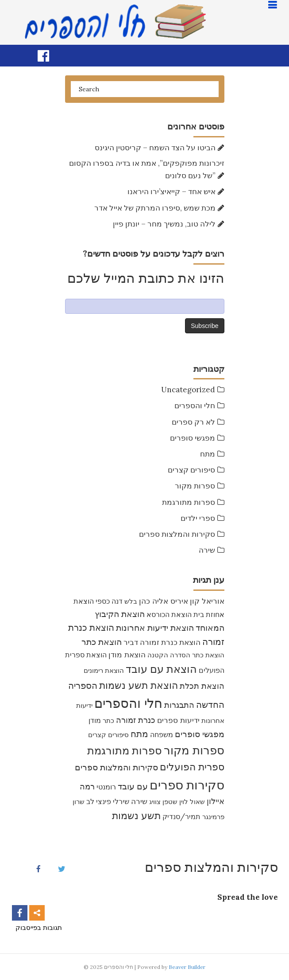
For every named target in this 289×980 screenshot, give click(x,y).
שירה (207, 550)
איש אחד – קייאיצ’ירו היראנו (171, 191)
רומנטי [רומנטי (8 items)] (106, 787)
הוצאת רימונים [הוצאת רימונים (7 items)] (104, 670)
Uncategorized (188, 390)
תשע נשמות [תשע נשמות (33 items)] (136, 816)
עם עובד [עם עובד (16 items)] (133, 786)
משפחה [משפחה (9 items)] (162, 734)
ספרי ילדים (198, 518)
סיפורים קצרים (191, 470)
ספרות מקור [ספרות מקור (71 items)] (194, 750)
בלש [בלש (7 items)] (131, 601)
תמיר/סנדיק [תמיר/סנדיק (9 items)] (181, 816)
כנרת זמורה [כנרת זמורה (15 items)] (136, 720)
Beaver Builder (187, 967)
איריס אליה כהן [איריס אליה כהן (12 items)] (164, 601)
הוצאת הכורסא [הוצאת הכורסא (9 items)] (169, 614)
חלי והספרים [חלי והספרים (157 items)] (128, 703)
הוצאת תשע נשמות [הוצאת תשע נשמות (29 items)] (139, 685)
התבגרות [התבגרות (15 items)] (179, 705)
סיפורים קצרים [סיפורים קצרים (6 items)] (108, 735)
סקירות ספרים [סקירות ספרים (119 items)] (187, 785)
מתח (208, 454)
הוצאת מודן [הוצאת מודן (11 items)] (127, 655)
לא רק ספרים (193, 422)
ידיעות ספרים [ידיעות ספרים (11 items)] (178, 720)
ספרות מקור (195, 486)
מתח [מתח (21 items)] (139, 734)
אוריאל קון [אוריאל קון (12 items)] (207, 601)
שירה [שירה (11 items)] (139, 801)
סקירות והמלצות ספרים (177, 534)
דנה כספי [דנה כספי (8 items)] (109, 601)
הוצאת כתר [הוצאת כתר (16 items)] (102, 642)
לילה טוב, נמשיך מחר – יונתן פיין (164, 224)
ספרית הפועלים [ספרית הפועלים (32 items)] (192, 767)
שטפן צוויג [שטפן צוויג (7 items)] (163, 802)
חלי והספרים (195, 406)
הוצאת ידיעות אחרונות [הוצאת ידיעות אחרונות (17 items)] (155, 628)
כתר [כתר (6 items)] (108, 720)
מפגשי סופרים (193, 438)
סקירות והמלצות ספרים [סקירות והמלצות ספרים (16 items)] (116, 767)
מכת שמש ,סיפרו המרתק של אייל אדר (155, 208)
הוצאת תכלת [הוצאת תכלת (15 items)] (202, 686)
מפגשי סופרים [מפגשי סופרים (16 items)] (200, 734)
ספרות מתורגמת (189, 502)
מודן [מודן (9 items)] (95, 720)
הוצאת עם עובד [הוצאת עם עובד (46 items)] (161, 669)
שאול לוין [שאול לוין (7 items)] (192, 802)
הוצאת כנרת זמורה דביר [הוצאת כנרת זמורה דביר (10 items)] (162, 642)
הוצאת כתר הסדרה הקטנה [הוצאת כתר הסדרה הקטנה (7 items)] (186, 655)
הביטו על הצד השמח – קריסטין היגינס (155, 148)
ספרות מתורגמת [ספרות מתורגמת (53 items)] (125, 751)
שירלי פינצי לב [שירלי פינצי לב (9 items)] (108, 801)
